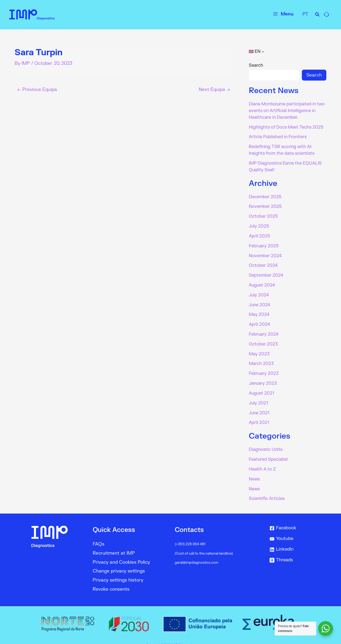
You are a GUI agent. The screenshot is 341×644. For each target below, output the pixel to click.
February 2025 (264, 243)
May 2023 (259, 348)
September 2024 (266, 272)
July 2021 (259, 396)
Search (256, 65)
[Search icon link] (318, 15)
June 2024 (260, 300)
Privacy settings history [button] (118, 572)
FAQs (99, 536)
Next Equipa (214, 90)
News (254, 471)
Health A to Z (262, 462)
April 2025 (259, 233)
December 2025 (265, 195)
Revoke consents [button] (111, 581)
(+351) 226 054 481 (190, 536)
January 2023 (263, 377)
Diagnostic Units (266, 442)
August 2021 (262, 387)
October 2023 (263, 339)
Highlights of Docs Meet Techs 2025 (286, 126)
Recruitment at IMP (114, 545)
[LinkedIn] (297, 541)
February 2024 (264, 329)
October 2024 (263, 262)
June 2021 (259, 406)
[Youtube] (297, 530)
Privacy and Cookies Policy (122, 554)
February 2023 (264, 368)
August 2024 (262, 281)
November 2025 (265, 204)
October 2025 (263, 214)
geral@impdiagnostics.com (196, 554)
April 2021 (259, 416)
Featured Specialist (269, 452)
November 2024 (265, 252)
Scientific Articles (267, 490)
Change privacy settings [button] (119, 563)
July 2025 (259, 224)
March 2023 (261, 358)
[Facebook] (297, 520)
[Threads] (297, 552)
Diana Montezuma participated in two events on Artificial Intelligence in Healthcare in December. (287, 110)
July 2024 (259, 291)
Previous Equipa (37, 90)
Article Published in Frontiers (278, 136)
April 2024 (259, 320)
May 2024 (259, 310)
